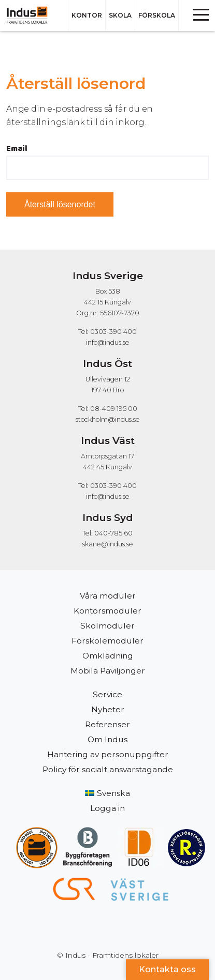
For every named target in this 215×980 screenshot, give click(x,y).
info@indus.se (108, 342)
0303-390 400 (113, 332)
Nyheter (108, 709)
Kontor (87, 15)
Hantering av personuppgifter (108, 754)
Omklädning (108, 656)
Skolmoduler (107, 626)
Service (107, 694)
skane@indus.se (108, 544)
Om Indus (107, 739)
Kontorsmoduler (107, 611)
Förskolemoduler (107, 641)
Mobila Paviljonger (108, 671)
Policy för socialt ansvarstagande (108, 769)
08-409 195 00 (114, 409)
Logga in (107, 808)
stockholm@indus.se (108, 419)
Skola (120, 15)
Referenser (107, 724)
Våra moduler (108, 596)
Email (17, 149)
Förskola (157, 15)
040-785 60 (113, 533)
